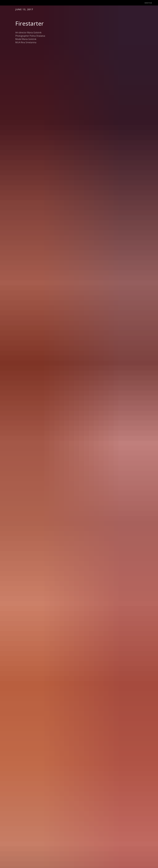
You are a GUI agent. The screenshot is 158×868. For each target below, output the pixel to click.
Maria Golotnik (29, 39)
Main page (148, 3)
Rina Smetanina (29, 42)
